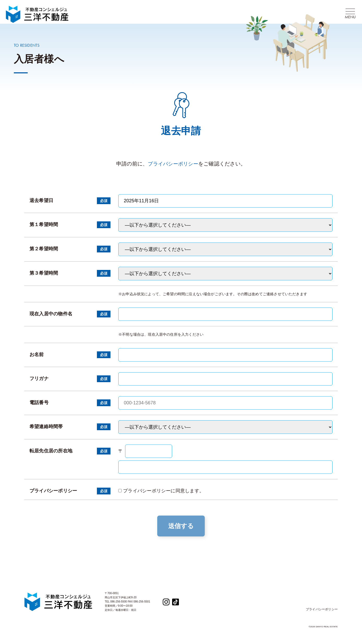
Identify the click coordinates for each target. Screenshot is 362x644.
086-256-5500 (119, 604)
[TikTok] (176, 604)
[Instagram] (166, 604)
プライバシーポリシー (173, 166)
